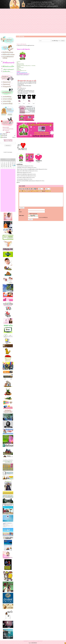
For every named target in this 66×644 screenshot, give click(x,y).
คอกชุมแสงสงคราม (20, 166)
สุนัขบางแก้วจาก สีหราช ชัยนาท (23, 171)
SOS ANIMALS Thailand (21, 178)
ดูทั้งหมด (18, 182)
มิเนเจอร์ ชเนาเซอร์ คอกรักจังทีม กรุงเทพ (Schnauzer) (26, 181)
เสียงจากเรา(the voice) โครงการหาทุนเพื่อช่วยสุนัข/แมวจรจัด (27, 169)
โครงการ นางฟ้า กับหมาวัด (22, 176)
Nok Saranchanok (20, 179)
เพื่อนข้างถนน (20, 173)
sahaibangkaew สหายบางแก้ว (22, 168)
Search (63, 41)
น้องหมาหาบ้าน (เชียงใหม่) (22, 174)
